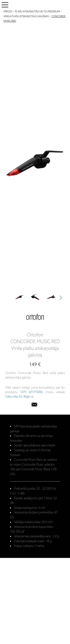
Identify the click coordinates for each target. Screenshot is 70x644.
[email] (34, 405)
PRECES (8, 12)
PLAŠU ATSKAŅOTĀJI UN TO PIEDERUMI (37, 12)
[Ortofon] (35, 318)
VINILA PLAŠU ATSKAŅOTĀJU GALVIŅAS (26, 16)
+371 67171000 (31, 392)
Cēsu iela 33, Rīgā (17, 397)
